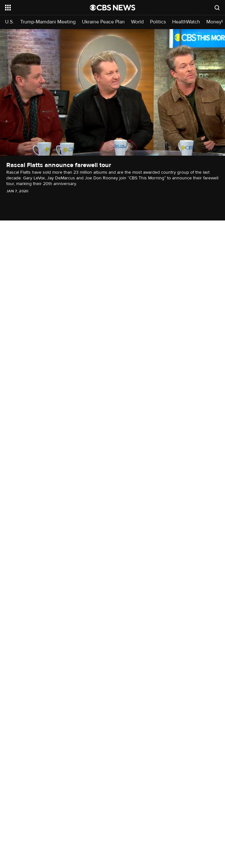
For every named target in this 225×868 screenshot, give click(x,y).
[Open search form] (217, 8)
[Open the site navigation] (41, 8)
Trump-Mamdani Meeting (48, 22)
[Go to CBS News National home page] (113, 8)
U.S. (9, 22)
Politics (158, 22)
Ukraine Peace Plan (103, 22)
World (137, 22)
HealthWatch (186, 22)
